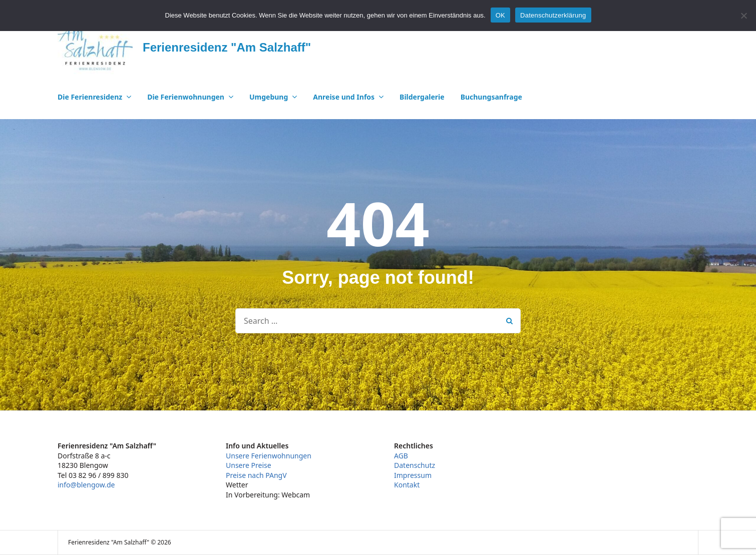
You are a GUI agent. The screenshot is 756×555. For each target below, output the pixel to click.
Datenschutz (415, 465)
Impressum (413, 475)
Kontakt (407, 485)
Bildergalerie (422, 97)
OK (500, 15)
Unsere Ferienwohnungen (269, 456)
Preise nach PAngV (256, 475)
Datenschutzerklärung (553, 15)
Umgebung (269, 97)
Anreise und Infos (344, 97)
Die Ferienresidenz (90, 97)
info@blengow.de (86, 485)
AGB (401, 456)
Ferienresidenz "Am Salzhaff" (227, 47)
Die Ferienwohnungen (186, 97)
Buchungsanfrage (491, 97)
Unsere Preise (249, 465)
